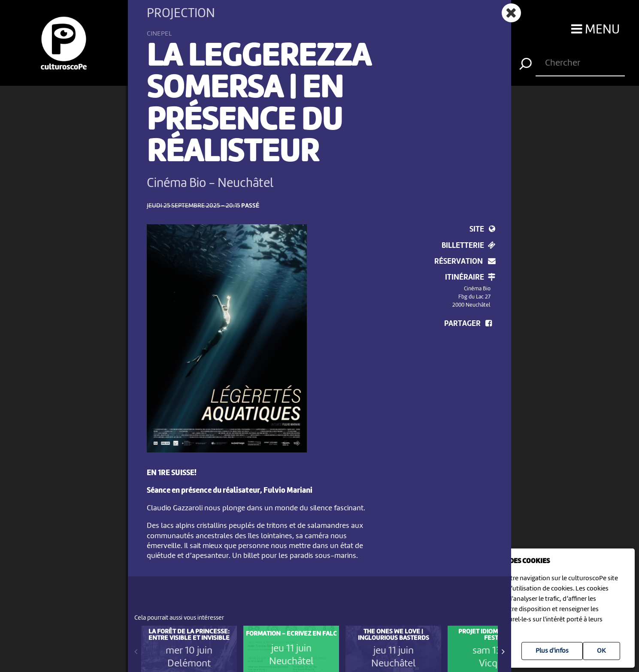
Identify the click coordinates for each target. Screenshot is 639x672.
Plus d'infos (552, 651)
